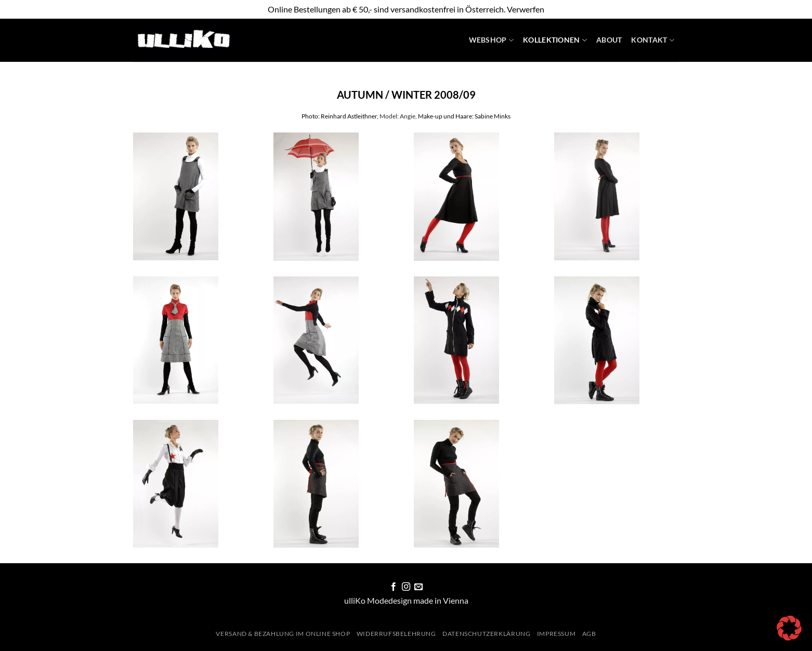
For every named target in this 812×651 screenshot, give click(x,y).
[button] (789, 628)
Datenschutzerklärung (486, 634)
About (609, 40)
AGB (589, 634)
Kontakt (653, 40)
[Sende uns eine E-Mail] (418, 587)
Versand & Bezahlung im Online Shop (283, 634)
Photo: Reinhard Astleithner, (340, 116)
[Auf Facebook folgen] (393, 587)
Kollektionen (555, 40)
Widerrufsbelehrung (396, 634)
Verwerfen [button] (526, 9)
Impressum (556, 634)
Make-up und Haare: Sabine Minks (464, 116)
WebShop (492, 40)
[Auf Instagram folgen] (406, 587)
